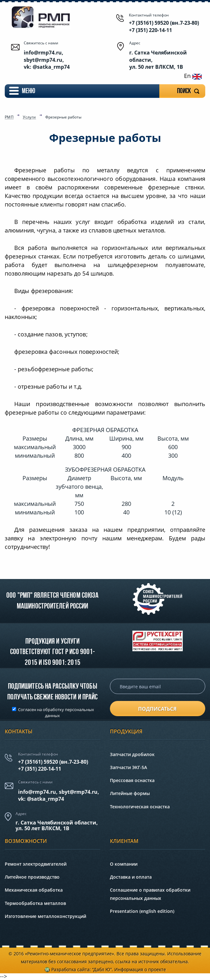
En (193, 76)
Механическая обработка (34, 890)
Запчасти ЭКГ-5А (128, 767)
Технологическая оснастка (140, 807)
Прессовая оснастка (132, 780)
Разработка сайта (70, 969)
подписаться (157, 709)
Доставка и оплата (131, 877)
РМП (9, 118)
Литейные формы (130, 793)
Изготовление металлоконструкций (45, 916)
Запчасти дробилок (132, 754)
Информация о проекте (140, 969)
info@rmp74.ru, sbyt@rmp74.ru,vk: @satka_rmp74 (59, 795)
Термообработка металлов (35, 903)
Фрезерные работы (63, 117)
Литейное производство (32, 877)
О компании (124, 864)
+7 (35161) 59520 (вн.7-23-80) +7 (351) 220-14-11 (164, 26)
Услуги (29, 118)
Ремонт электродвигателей (36, 864)
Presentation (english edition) (142, 911)
